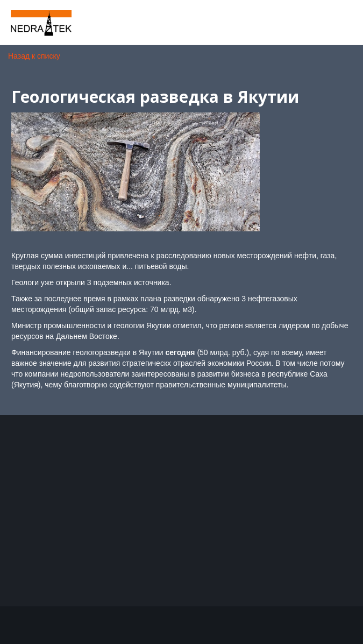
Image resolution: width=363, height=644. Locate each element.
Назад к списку (34, 56)
